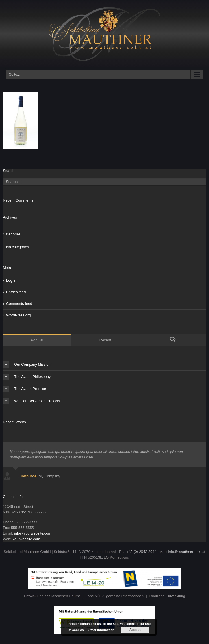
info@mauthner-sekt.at (187, 552)
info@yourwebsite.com (33, 533)
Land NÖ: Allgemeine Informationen (115, 596)
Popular (37, 340)
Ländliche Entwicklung (167, 596)
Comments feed (19, 304)
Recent (105, 340)
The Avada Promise (24, 389)
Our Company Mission (27, 365)
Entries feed (16, 292)
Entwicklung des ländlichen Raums (52, 596)
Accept (135, 630)
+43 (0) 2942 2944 (141, 552)
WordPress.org (18, 315)
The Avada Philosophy (27, 377)
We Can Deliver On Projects (31, 401)
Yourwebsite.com (26, 539)
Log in (11, 280)
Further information (100, 630)
